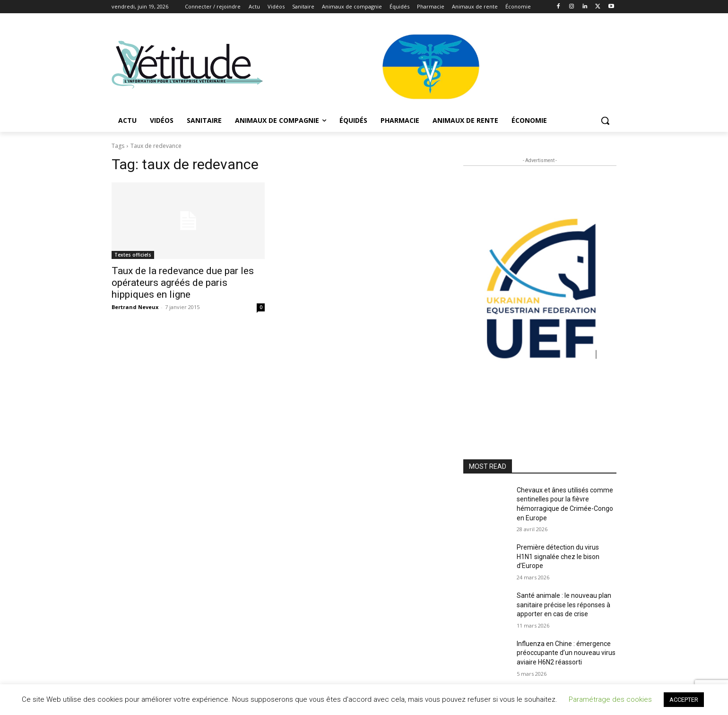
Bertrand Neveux (135, 307)
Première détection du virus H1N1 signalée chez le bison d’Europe (558, 556)
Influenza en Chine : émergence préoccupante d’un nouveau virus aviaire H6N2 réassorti (566, 653)
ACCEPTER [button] (684, 700)
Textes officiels (133, 255)
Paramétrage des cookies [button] (610, 699)
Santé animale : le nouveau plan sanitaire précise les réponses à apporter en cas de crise (564, 605)
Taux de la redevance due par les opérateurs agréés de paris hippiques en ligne (183, 283)
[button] (605, 121)
